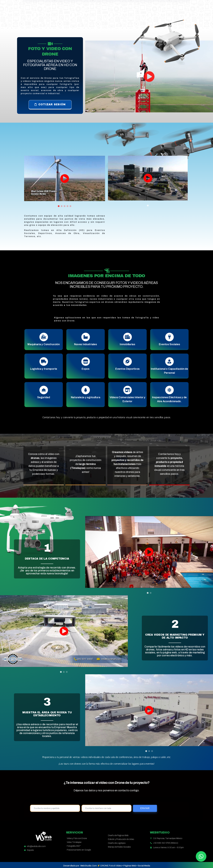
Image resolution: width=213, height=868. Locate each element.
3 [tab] (65, 206)
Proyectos (147, 15)
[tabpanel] (65, 178)
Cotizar (167, 15)
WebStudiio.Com (89, 866)
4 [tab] (68, 206)
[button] (50, 105)
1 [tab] (59, 206)
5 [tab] (70, 206)
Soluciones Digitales (116, 15)
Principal (87, 15)
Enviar (145, 808)
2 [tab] (62, 206)
